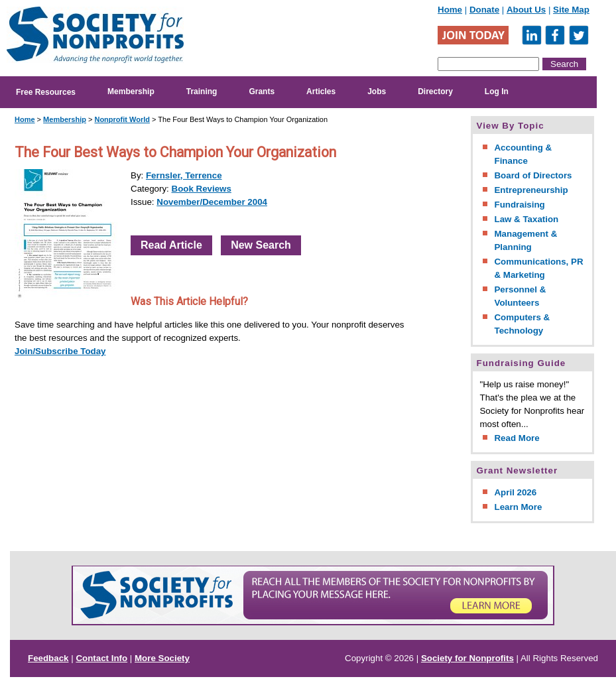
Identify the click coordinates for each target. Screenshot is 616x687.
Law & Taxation (526, 219)
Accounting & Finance (523, 154)
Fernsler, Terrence (184, 175)
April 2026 (515, 492)
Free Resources (46, 92)
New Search (261, 245)
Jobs (377, 92)
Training (202, 92)
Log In (497, 92)
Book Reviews (202, 189)
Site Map (571, 10)
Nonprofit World (122, 119)
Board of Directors (533, 175)
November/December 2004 (212, 202)
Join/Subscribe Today (60, 351)
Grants (262, 92)
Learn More (518, 507)
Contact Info (101, 658)
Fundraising (519, 205)
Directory (435, 92)
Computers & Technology (522, 324)
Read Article (171, 245)
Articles (321, 92)
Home (450, 10)
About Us (526, 10)
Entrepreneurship (531, 190)
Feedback (48, 658)
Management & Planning (525, 240)
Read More (517, 438)
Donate (484, 10)
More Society (162, 658)
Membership (131, 92)
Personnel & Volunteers (520, 296)
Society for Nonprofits (467, 658)
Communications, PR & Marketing (538, 268)
